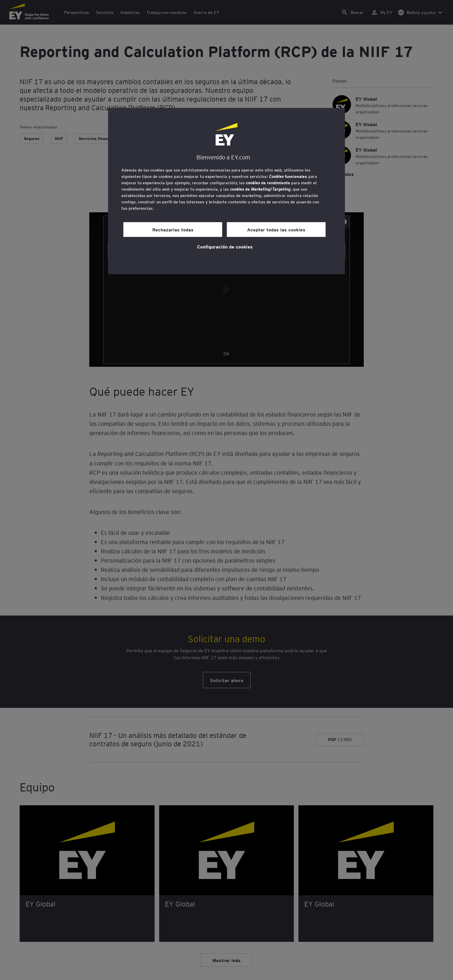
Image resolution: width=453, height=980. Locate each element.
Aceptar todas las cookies (276, 229)
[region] (226, 191)
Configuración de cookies (225, 246)
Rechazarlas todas (173, 229)
